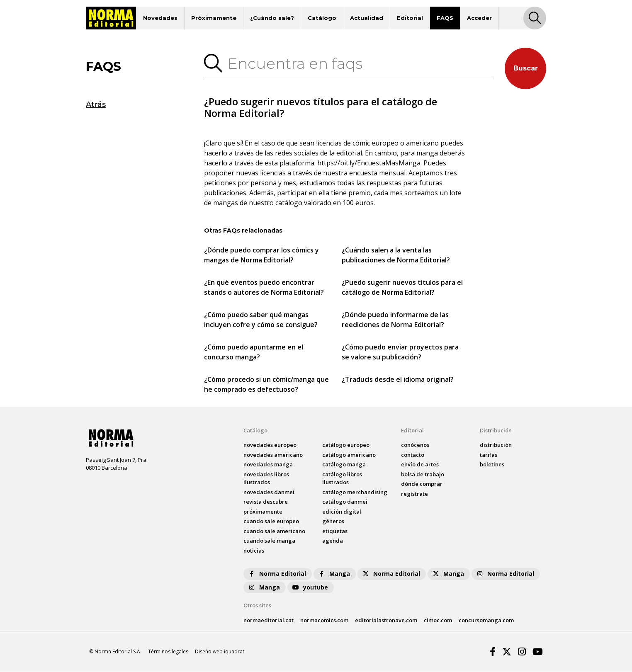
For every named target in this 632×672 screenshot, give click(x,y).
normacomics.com (324, 620)
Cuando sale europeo (271, 522)
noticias (254, 551)
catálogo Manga (344, 465)
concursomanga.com (486, 620)
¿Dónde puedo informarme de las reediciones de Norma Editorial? (395, 320)
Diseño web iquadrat (220, 651)
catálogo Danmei (345, 502)
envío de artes (420, 465)
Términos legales (168, 651)
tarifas (489, 455)
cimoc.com (438, 620)
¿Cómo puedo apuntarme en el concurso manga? (254, 352)
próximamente (263, 512)
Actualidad (367, 18)
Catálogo (322, 18)
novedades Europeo (270, 445)
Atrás (96, 104)
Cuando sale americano (274, 531)
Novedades (160, 18)
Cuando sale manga (269, 541)
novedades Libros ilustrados (266, 479)
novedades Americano (273, 455)
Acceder (479, 18)
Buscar (526, 68)
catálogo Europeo (346, 445)
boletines (492, 465)
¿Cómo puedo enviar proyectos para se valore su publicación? (400, 352)
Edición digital (342, 512)
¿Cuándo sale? (272, 18)
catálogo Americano (349, 455)
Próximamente (214, 18)
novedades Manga (268, 465)
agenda (333, 541)
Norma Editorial (277, 574)
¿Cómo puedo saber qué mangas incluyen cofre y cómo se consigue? (261, 320)
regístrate (414, 494)
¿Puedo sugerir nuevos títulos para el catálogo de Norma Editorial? (402, 288)
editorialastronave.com (386, 620)
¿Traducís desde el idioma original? (398, 380)
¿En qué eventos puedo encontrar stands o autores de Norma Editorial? (264, 288)
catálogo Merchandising (355, 492)
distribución (496, 445)
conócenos (415, 445)
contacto (413, 455)
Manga (334, 574)
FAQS (445, 18)
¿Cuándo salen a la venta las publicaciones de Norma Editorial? (396, 255)
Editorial (410, 18)
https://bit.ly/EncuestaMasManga (369, 163)
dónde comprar (422, 484)
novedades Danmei (269, 492)
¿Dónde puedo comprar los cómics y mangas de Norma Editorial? (261, 255)
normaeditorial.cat (269, 620)
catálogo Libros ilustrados (342, 479)
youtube (310, 588)
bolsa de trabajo (423, 475)
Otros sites (257, 606)
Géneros (333, 522)
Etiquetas (335, 531)
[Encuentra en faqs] (357, 63)
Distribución (496, 431)
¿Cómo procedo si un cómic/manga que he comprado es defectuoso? (266, 385)
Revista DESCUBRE (266, 502)
